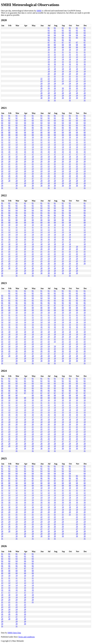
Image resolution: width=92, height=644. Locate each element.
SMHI (39, 11)
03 (49, 33)
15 (49, 62)
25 (41, 86)
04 (49, 35)
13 (49, 57)
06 (49, 40)
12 (49, 54)
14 (49, 59)
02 (49, 30)
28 (41, 93)
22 (41, 79)
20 (49, 74)
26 (41, 88)
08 (49, 45)
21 (49, 76)
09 (49, 47)
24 (41, 83)
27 (41, 91)
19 (49, 71)
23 (41, 81)
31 (49, 100)
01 (49, 28)
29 (41, 95)
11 (49, 52)
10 (49, 50)
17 (49, 67)
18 (49, 69)
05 (49, 38)
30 (41, 98)
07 (49, 42)
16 (49, 64)
